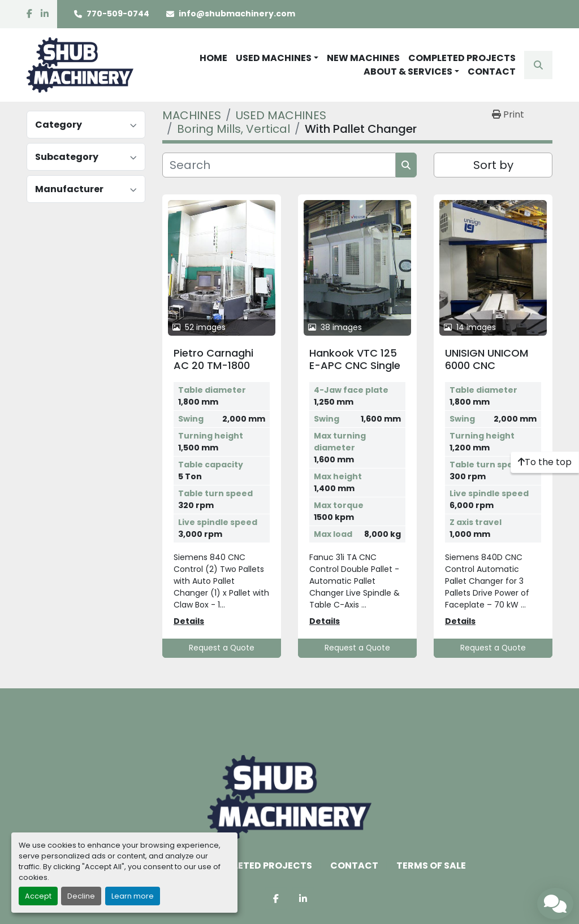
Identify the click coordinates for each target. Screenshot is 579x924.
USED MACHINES (274, 58)
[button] (277, 58)
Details (189, 621)
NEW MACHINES (363, 58)
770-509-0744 (118, 14)
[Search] (279, 165)
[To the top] (545, 462)
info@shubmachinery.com (237, 14)
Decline (81, 896)
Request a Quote (222, 648)
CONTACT (492, 71)
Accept (38, 896)
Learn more (133, 896)
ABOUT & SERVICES (408, 71)
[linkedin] (45, 14)
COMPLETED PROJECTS (462, 58)
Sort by (493, 165)
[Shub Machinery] (289, 797)
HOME (213, 58)
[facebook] (29, 14)
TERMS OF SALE (431, 866)
